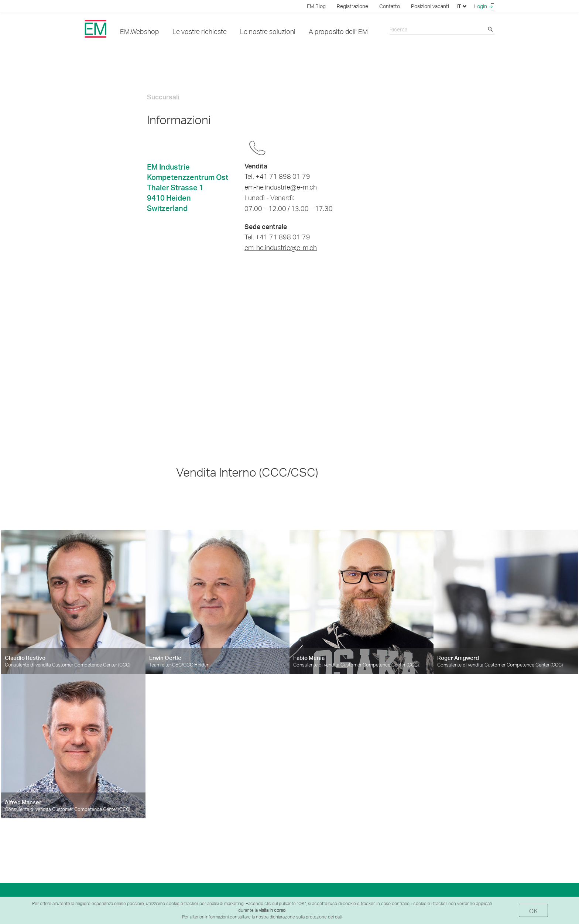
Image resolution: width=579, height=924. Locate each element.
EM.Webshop (140, 31)
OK (533, 911)
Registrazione (352, 6)
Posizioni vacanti (430, 6)
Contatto (390, 6)
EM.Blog (316, 6)
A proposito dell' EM (338, 31)
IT (462, 6)
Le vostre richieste (200, 31)
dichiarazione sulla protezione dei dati (306, 917)
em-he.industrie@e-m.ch (281, 187)
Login (484, 6)
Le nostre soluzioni (268, 31)
